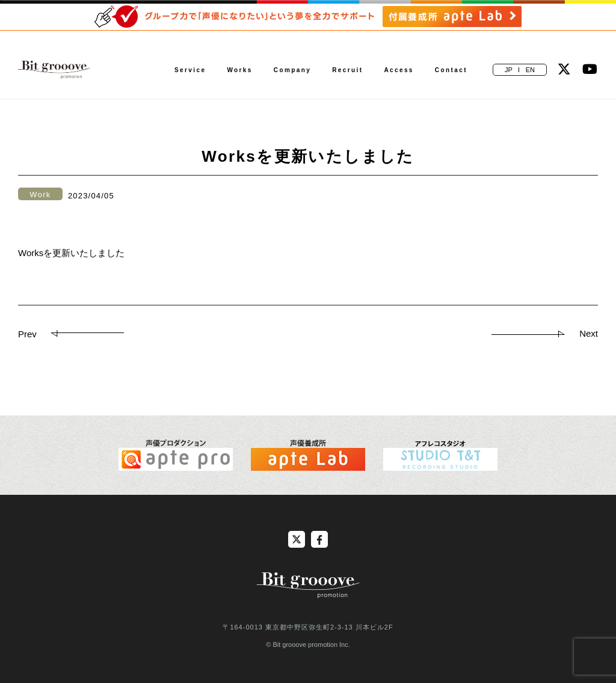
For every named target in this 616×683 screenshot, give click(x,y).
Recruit (347, 70)
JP (509, 70)
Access (399, 70)
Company (292, 70)
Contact (451, 70)
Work (40, 194)
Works (239, 70)
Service (190, 70)
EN (530, 70)
